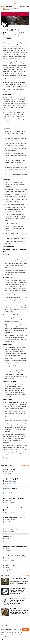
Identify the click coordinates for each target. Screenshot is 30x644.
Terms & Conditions (10, 635)
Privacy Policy (19, 635)
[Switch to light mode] (2, 640)
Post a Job (21, 633)
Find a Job (15, 633)
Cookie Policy (4, 637)
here (7, 92)
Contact (3, 635)
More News (25, 575)
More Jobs (25, 466)
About (26, 633)
